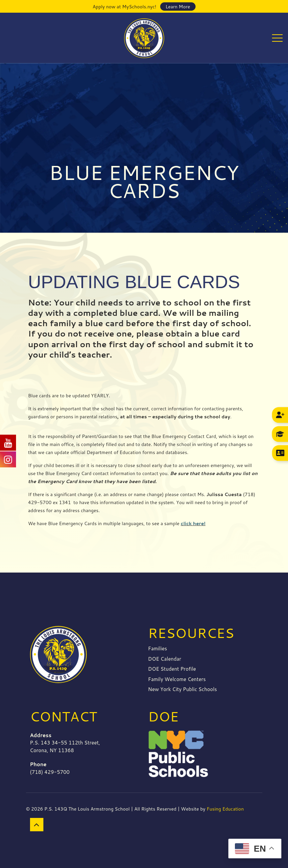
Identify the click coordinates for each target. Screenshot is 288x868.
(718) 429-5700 (50, 768)
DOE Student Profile (172, 669)
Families (158, 648)
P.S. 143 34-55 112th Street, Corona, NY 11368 (65, 743)
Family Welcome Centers (177, 679)
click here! (193, 523)
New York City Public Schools (183, 689)
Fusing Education (225, 809)
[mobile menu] (277, 38)
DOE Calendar (165, 659)
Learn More (178, 7)
